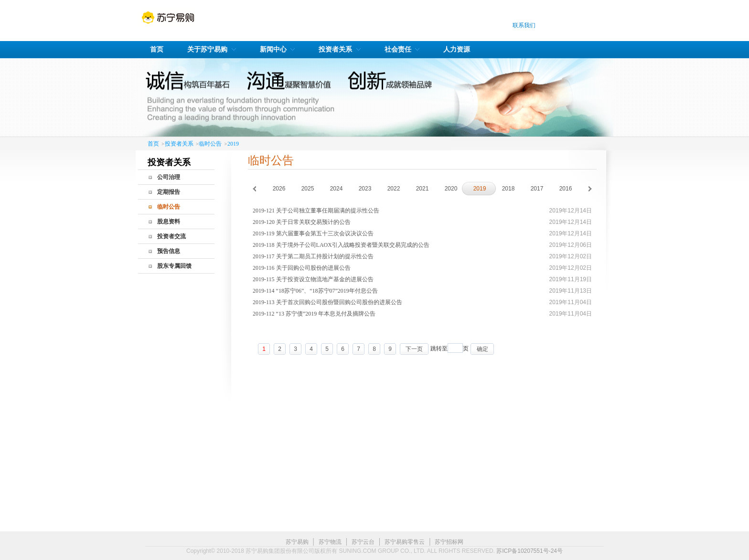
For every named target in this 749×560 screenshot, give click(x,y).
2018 (508, 189)
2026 (279, 189)
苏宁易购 (297, 542)
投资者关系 (179, 144)
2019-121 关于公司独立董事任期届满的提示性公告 (316, 211)
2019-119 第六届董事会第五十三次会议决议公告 (313, 233)
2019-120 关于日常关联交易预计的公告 (302, 222)
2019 (233, 144)
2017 (537, 189)
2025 (308, 189)
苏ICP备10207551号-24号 (530, 551)
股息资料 (169, 222)
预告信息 (169, 251)
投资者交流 (171, 236)
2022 (394, 189)
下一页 (414, 349)
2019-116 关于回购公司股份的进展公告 (302, 268)
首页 (153, 144)
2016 (566, 189)
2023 (365, 189)
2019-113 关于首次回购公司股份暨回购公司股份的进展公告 (327, 302)
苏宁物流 (330, 542)
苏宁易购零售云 (405, 542)
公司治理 (169, 177)
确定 (482, 349)
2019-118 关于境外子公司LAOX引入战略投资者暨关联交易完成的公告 (341, 245)
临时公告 (210, 144)
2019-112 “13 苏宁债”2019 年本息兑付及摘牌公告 (314, 314)
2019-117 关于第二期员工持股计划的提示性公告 (313, 256)
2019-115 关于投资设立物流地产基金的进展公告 (313, 279)
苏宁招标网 (449, 542)
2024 (337, 189)
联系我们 (524, 25)
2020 (451, 189)
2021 (423, 189)
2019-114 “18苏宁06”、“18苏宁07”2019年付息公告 (315, 291)
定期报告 (169, 192)
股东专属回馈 (174, 266)
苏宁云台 (363, 542)
